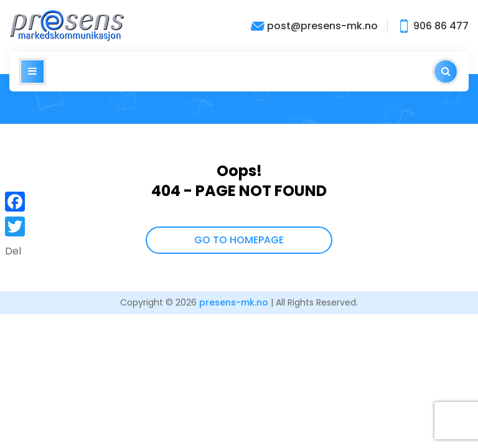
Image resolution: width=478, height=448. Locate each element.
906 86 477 (433, 26)
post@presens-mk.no (314, 26)
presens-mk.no (234, 302)
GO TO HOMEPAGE (239, 240)
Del (13, 251)
